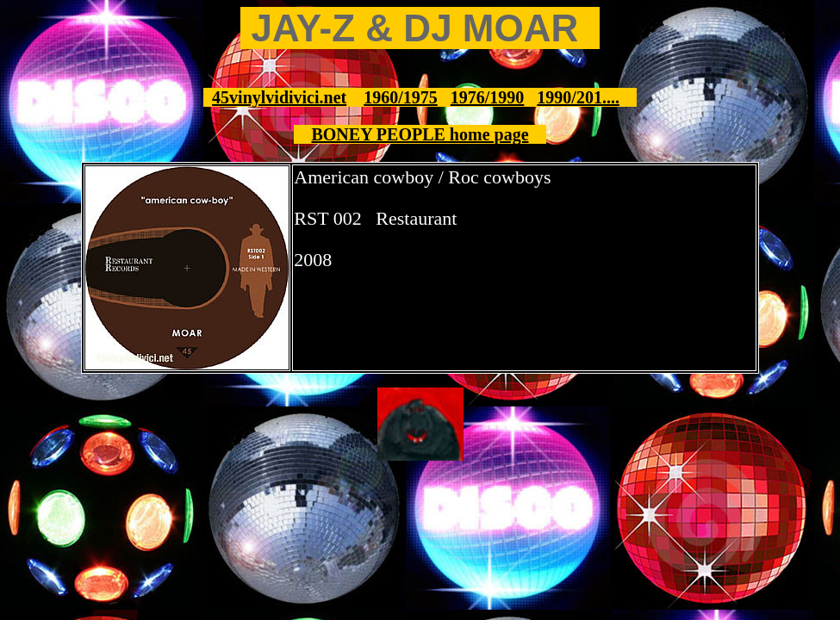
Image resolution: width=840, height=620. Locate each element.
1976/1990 (488, 97)
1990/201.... (578, 97)
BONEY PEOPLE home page (420, 134)
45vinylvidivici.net (279, 97)
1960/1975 (401, 97)
